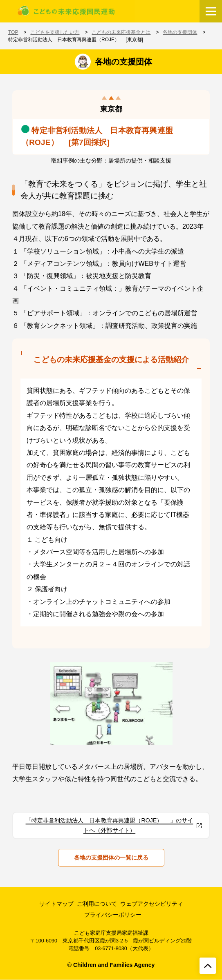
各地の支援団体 (180, 32)
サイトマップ (56, 904)
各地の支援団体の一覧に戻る (111, 857)
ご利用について (97, 904)
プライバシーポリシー (113, 915)
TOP (13, 32)
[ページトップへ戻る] (208, 966)
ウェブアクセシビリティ (152, 904)
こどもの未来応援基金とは (121, 32)
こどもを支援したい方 (55, 32)
